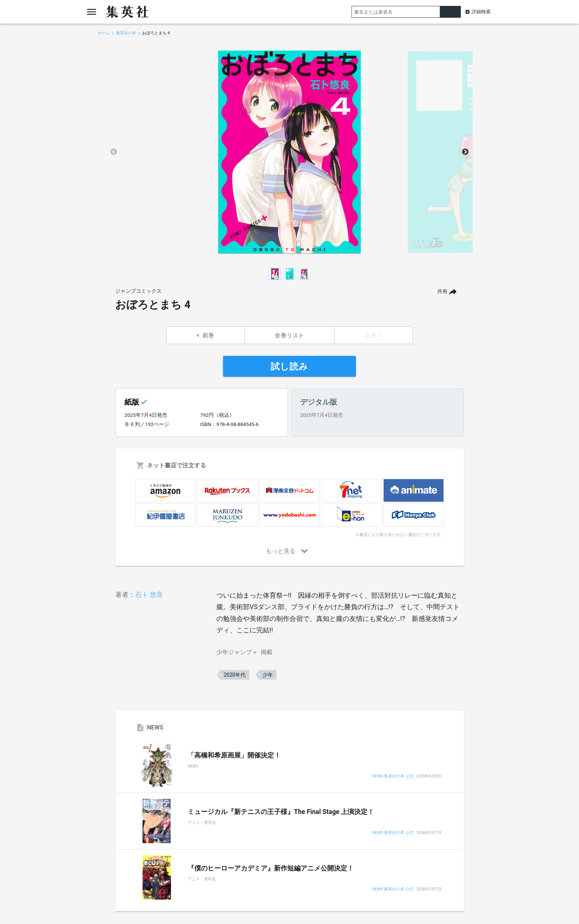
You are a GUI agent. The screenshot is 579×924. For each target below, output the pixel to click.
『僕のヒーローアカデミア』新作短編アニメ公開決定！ (271, 868)
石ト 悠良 (149, 595)
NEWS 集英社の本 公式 (393, 777)
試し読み (289, 367)
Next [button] (465, 152)
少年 (268, 675)
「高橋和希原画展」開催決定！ (234, 755)
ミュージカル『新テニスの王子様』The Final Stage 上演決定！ (281, 812)
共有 (442, 291)
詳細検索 (481, 12)
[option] (289, 152)
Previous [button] (114, 152)
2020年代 (235, 675)
